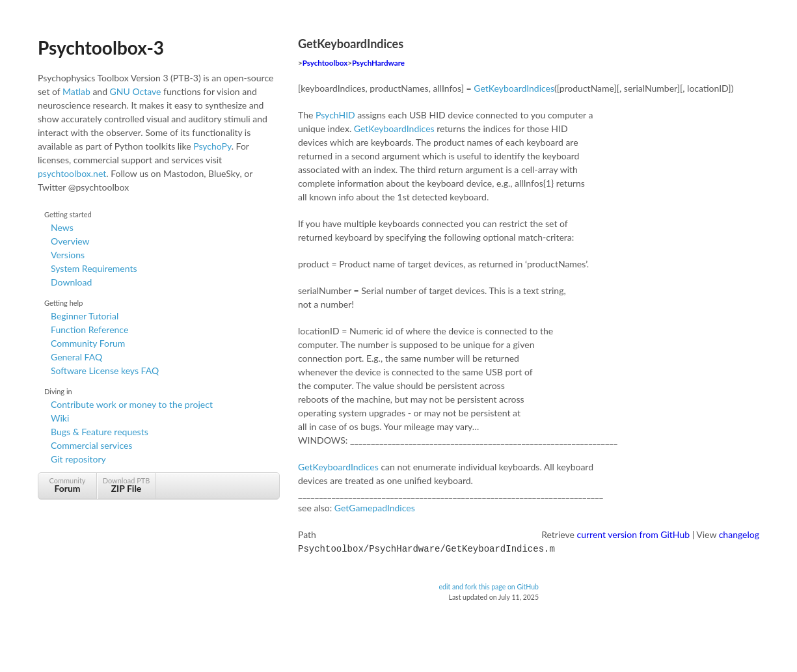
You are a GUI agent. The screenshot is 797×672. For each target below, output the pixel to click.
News (62, 227)
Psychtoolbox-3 (101, 47)
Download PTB (126, 485)
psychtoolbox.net (72, 173)
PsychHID (335, 115)
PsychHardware (378, 63)
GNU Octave (136, 91)
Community (67, 485)
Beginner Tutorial (85, 316)
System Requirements (94, 268)
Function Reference (89, 329)
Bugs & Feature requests (100, 432)
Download (71, 282)
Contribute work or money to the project (132, 404)
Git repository (78, 459)
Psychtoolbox (325, 63)
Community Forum (88, 343)
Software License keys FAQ (105, 370)
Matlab (76, 91)
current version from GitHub (634, 534)
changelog (739, 534)
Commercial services (91, 445)
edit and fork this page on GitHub (489, 585)
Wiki (60, 418)
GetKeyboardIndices (514, 88)
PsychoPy (212, 146)
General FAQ (76, 357)
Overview (70, 241)
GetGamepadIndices (375, 508)
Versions (68, 255)
